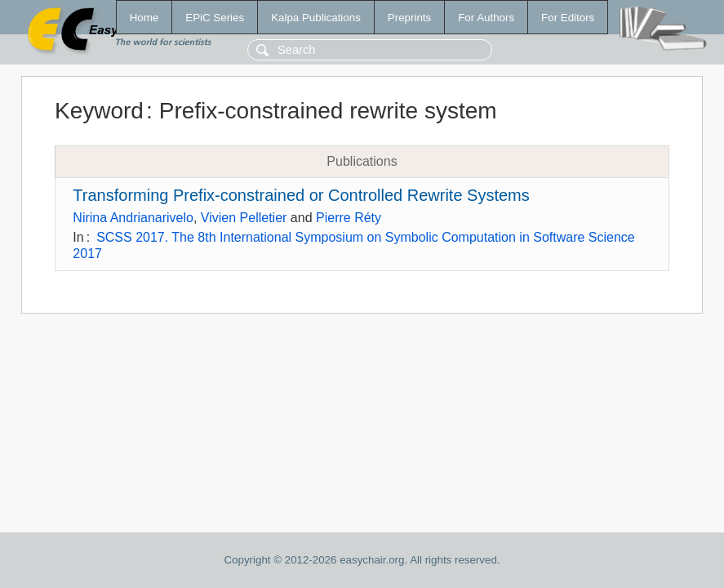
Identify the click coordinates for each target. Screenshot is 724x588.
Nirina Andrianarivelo (133, 218)
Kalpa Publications (316, 18)
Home (144, 18)
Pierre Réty (349, 218)
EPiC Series (215, 18)
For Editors (568, 18)
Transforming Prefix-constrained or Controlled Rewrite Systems (301, 195)
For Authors (486, 18)
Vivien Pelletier (244, 218)
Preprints (409, 18)
